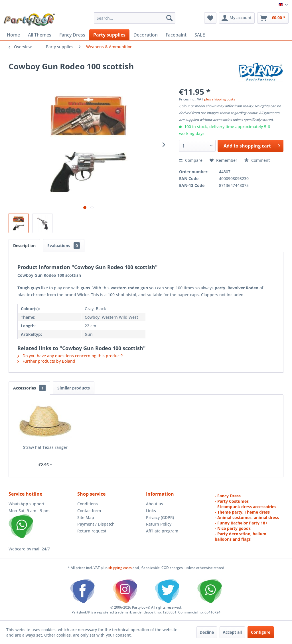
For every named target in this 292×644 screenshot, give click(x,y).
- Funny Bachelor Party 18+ (241, 523)
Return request (92, 531)
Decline (207, 632)
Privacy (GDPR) (160, 517)
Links (151, 511)
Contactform (89, 511)
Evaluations (64, 246)
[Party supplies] (109, 35)
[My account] (237, 18)
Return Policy (159, 524)
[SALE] (200, 35)
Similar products (74, 388)
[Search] (169, 18)
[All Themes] (40, 35)
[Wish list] (210, 18)
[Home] (13, 35)
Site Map (86, 517)
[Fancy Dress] (72, 35)
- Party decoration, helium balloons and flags (241, 536)
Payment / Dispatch (96, 524)
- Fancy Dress (228, 496)
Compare (191, 160)
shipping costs (120, 568)
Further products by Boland (46, 361)
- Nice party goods (233, 528)
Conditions (88, 504)
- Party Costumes (232, 501)
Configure (261, 632)
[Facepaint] (176, 35)
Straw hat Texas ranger (45, 447)
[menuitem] (135, 18)
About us (155, 504)
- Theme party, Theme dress (242, 512)
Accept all (232, 632)
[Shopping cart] (273, 18)
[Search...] (135, 18)
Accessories (29, 388)
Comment (257, 160)
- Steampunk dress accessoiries (246, 507)
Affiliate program (162, 531)
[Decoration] (146, 35)
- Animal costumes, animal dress (247, 517)
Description (24, 246)
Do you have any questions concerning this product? (70, 356)
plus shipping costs (220, 99)
